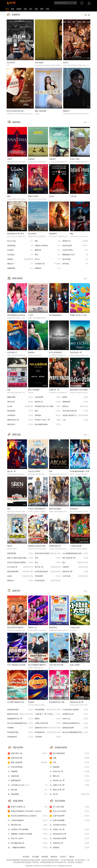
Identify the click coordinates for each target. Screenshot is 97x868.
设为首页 (26, 857)
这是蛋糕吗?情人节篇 (57, 702)
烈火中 (48, 259)
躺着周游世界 (14, 781)
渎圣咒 (10, 159)
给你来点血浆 (75, 246)
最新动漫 (16, 435)
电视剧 (19, 9)
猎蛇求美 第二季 (20, 420)
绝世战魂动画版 (20, 572)
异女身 (52, 196)
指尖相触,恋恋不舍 (28, 843)
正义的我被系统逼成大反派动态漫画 (75, 553)
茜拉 (48, 241)
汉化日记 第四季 (34, 471)
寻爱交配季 (48, 576)
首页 (7, 9)
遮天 (75, 563)
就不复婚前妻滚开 (56, 315)
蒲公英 (10, 546)
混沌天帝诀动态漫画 (48, 553)
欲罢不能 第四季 (70, 816)
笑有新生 (31, 702)
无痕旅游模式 (20, 737)
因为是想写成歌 (20, 732)
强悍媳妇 (48, 415)
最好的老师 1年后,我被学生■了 (81, 390)
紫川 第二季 (48, 567)
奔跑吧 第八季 (70, 843)
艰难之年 (20, 264)
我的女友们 (20, 424)
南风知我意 (20, 411)
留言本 (72, 857)
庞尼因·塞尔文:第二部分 (16, 234)
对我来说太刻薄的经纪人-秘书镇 (75, 723)
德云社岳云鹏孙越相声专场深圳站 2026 (76, 732)
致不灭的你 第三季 (75, 558)
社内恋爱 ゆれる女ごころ (28, 785)
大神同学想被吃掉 (28, 820)
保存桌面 (45, 857)
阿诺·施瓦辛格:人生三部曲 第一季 (48, 406)
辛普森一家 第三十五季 (78, 315)
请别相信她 (20, 246)
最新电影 (16, 122)
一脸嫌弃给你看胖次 (28, 848)
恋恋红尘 (75, 406)
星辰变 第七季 (75, 572)
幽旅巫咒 (66, 111)
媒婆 (9, 196)
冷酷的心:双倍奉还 (48, 246)
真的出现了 (20, 402)
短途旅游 (31, 159)
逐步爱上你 (48, 402)
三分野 (31, 315)
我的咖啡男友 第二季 (20, 719)
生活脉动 (20, 250)
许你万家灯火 (12, 352)
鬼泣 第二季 (11, 471)
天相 (48, 558)
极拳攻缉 (48, 250)
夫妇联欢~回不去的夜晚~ (28, 830)
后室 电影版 (39, 63)
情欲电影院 (28, 794)
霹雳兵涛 (20, 581)
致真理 (75, 397)
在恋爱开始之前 (75, 714)
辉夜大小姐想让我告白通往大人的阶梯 (21, 558)
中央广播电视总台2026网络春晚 (19, 665)
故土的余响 (32, 234)
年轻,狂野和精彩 (15, 767)
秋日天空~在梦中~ (28, 839)
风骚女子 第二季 (70, 785)
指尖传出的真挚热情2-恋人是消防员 (28, 816)
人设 (75, 420)
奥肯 (51, 471)
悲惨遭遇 (13, 772)
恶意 (48, 411)
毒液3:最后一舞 (28, 753)
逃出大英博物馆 (34, 390)
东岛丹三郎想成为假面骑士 (20, 563)
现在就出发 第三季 (77, 702)
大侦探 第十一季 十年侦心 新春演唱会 (48, 714)
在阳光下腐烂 (75, 159)
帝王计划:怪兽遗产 (56, 352)
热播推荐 (16, 15)
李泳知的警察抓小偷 (48, 710)
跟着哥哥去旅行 (20, 714)
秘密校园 (70, 767)
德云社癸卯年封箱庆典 (15, 628)
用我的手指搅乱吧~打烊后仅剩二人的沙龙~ (25, 811)
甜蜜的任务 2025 (48, 728)
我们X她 (28, 790)
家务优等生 (53, 628)
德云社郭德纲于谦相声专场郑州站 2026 (42, 665)
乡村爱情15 (20, 415)
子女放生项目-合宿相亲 (75, 710)
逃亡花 (70, 794)
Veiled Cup (75, 719)
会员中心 (63, 857)
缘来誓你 (31, 352)
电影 (13, 9)
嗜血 (72, 234)
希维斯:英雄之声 (55, 546)
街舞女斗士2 (33, 628)
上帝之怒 (73, 196)
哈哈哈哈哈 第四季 (70, 839)
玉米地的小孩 (48, 264)
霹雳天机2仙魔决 (55, 509)
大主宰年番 (75, 576)
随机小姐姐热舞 (41, 111)
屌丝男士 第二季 (70, 781)
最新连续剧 (17, 278)
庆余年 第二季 (70, 772)
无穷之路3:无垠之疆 (75, 411)
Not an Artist (20, 241)
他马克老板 (75, 259)
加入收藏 (35, 857)
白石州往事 (11, 63)
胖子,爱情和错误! (70, 753)
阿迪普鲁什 (53, 234)
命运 (48, 563)
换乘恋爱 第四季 (75, 728)
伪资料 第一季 (54, 390)
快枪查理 (52, 159)
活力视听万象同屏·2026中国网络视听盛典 (22, 702)
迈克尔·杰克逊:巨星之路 (15, 111)
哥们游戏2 (20, 255)
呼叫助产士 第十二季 (48, 420)
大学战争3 (48, 737)
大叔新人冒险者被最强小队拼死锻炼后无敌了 (44, 509)
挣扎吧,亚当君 (28, 825)
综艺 (31, 9)
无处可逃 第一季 (76, 352)
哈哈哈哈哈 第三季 (70, 834)
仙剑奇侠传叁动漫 (48, 572)
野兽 (48, 255)
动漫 (25, 9)
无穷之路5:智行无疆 (56, 665)
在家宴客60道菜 (20, 710)
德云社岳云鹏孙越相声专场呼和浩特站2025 (21, 723)
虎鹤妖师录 (75, 402)
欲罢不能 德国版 (70, 820)
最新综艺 (16, 591)
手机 (70, 762)
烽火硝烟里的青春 (48, 424)
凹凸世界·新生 (48, 581)
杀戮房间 (48, 268)
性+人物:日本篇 (70, 807)
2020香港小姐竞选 (58, 825)
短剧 (36, 9)
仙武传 (20, 576)
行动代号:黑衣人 (75, 250)
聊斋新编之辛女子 (75, 255)
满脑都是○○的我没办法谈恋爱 (28, 834)
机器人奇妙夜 (75, 665)
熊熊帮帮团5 (20, 553)
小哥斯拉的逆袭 (76, 546)
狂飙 (70, 758)
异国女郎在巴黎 (15, 758)
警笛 (9, 509)
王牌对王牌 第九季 (48, 723)
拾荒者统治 (74, 509)
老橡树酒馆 (20, 268)
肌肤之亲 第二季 (57, 790)
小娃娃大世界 (75, 628)
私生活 (66, 63)
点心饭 (20, 406)
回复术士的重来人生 (28, 807)
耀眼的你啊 (20, 397)
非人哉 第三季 (20, 567)
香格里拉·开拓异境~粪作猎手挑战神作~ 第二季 (45, 546)
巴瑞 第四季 (48, 397)
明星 (42, 9)
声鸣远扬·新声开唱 (48, 732)
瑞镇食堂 (70, 848)
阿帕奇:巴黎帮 (33, 196)
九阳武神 (75, 567)
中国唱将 (20, 728)
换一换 (86, 15)
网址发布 (54, 857)
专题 (47, 9)
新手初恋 (75, 264)
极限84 (48, 719)
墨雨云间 (70, 776)
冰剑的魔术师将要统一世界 (80, 471)
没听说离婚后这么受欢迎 (16, 315)
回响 (9, 390)
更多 (87, 122)
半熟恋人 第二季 (70, 830)
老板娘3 (20, 259)
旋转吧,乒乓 (75, 241)
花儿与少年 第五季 (70, 811)
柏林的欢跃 (13, 776)
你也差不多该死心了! (75, 415)
